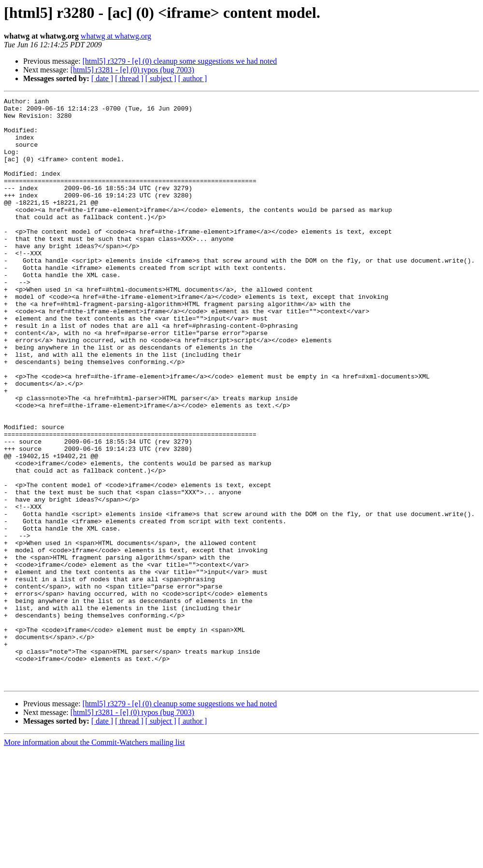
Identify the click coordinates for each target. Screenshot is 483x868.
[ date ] (102, 78)
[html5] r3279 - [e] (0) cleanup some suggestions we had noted (180, 61)
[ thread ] (129, 78)
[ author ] (193, 78)
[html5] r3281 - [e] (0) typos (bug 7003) (132, 70)
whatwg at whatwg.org (116, 36)
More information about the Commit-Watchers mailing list (94, 860)
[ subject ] (161, 78)
